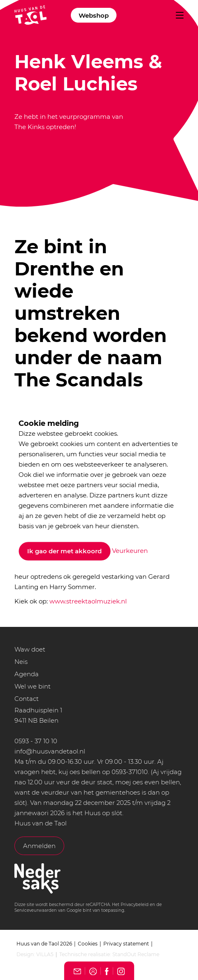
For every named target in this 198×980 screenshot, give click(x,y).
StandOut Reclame (136, 954)
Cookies (88, 944)
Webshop (94, 15)
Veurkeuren (130, 551)
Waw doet (30, 649)
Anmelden (39, 846)
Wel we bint (33, 686)
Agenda (27, 674)
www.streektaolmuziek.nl (88, 601)
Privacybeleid (135, 905)
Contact (27, 699)
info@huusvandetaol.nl (50, 751)
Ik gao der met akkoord (64, 551)
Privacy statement (126, 944)
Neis (21, 662)
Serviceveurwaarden (36, 910)
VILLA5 (45, 954)
